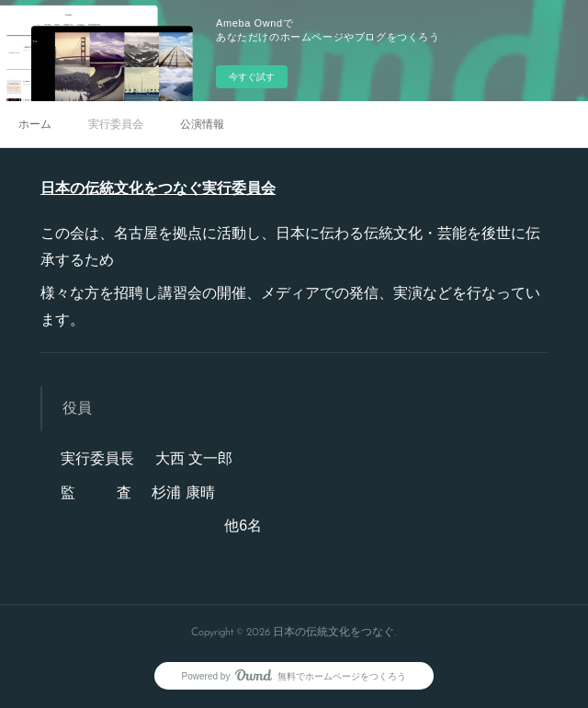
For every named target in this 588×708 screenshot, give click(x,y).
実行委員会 (116, 124)
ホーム (35, 124)
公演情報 (202, 124)
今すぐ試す (252, 77)
